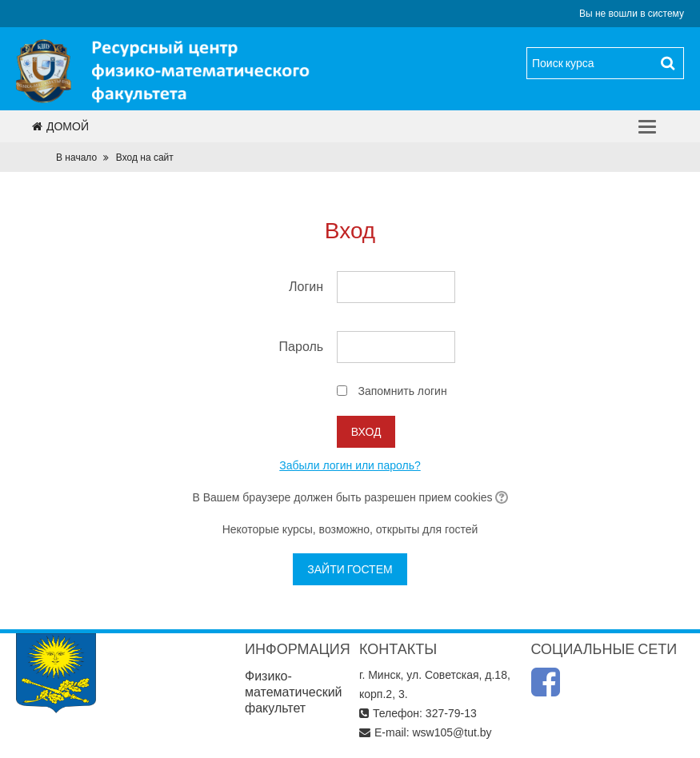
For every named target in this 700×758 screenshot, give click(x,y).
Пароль (302, 347)
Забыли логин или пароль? (350, 465)
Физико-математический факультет (294, 692)
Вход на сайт (145, 158)
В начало (76, 158)
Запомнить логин (402, 391)
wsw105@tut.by (452, 732)
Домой (60, 126)
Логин (306, 287)
